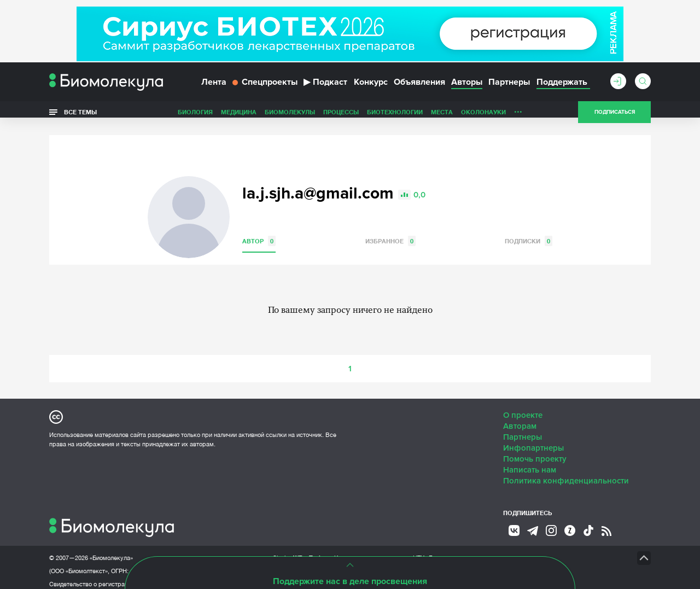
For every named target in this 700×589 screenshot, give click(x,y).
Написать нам (530, 463)
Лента (214, 86)
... (518, 114)
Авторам (520, 419)
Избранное (390, 234)
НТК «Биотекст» (435, 551)
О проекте (523, 408)
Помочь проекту (535, 452)
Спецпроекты (265, 86)
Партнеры (509, 86)
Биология (195, 117)
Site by (298, 550)
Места (442, 117)
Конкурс (371, 86)
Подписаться (615, 117)
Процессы (341, 117)
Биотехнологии (395, 117)
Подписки (529, 234)
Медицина (239, 117)
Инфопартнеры (533, 441)
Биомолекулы (290, 117)
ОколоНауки (483, 117)
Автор (259, 234)
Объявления (419, 86)
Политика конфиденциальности (566, 474)
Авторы (467, 86)
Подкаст (325, 86)
